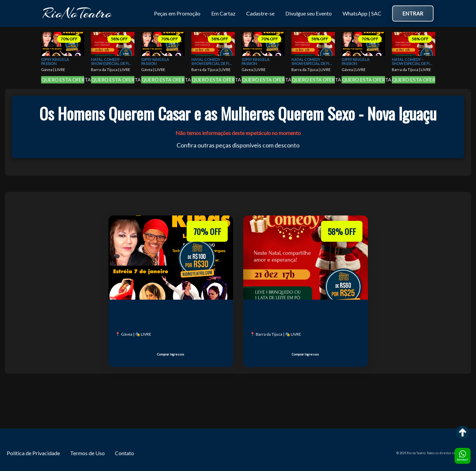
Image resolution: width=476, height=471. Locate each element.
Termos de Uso (87, 453)
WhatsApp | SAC (362, 13)
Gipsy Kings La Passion (55, 62)
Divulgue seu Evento (309, 13)
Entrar (413, 13)
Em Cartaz (223, 13)
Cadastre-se (260, 13)
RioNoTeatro (77, 13)
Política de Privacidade (33, 453)
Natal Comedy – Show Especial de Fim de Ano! (112, 62)
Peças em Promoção (177, 13)
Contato (124, 453)
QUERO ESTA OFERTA (63, 80)
